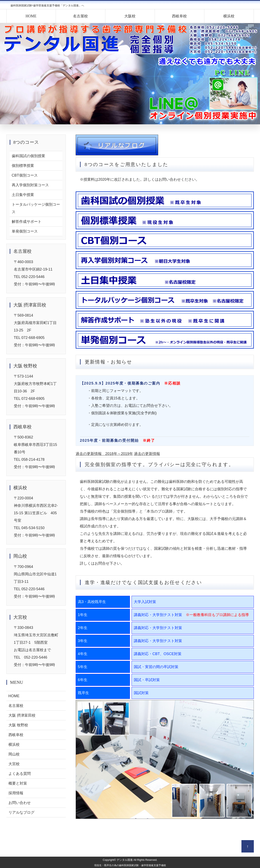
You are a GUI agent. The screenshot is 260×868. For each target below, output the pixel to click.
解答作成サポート (27, 222)
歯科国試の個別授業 (28, 156)
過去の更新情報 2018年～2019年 (104, 454)
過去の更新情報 (147, 454)
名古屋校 (80, 16)
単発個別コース (25, 231)
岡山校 (14, 754)
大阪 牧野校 (18, 725)
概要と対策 (18, 783)
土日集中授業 (23, 195)
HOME (31, 16)
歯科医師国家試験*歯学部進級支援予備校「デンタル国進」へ (47, 5)
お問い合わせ (20, 803)
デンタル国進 (125, 860)
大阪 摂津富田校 (22, 715)
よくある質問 (20, 774)
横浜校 (229, 16)
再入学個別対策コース (30, 185)
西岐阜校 (179, 16)
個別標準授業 (23, 166)
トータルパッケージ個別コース (36, 208)
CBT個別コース (25, 175)
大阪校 (130, 16)
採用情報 (16, 793)
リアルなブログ (21, 812)
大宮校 (14, 764)
